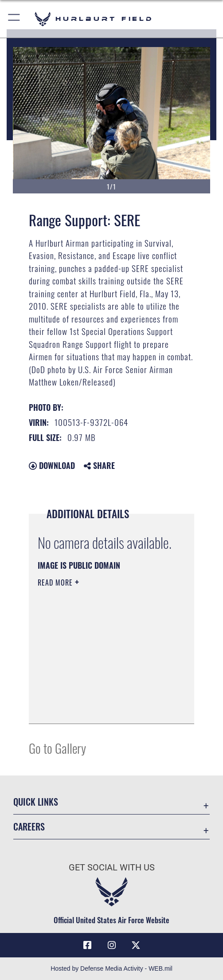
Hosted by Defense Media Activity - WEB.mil (111, 968)
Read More (56, 582)
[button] (14, 19)
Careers (29, 827)
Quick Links (36, 802)
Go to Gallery (57, 748)
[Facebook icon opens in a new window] (87, 945)
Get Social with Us (112, 868)
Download (52, 465)
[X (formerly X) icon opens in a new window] (136, 945)
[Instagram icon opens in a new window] (112, 945)
